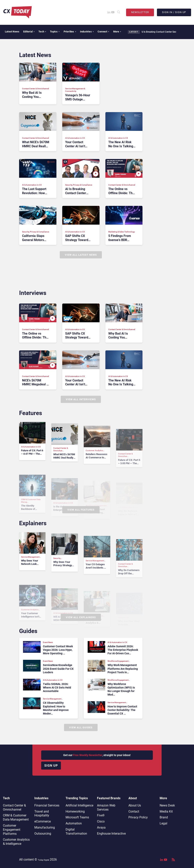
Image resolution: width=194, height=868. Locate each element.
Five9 (101, 815)
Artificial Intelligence (79, 805)
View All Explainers (81, 617)
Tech (42, 32)
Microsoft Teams (77, 817)
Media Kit (166, 811)
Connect (103, 32)
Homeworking (75, 811)
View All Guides (81, 727)
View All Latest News (81, 255)
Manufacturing (45, 827)
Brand (164, 817)
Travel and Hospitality (42, 814)
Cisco (101, 821)
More (117, 32)
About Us (135, 805)
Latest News (12, 32)
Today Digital (43, 860)
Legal (163, 823)
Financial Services (47, 805)
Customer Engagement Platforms (12, 830)
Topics (55, 32)
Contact (134, 811)
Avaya (101, 827)
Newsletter (140, 12)
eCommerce (43, 821)
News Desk (167, 805)
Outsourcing (43, 834)
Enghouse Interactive (111, 834)
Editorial (29, 32)
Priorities (70, 32)
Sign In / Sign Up (174, 12)
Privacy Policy (138, 817)
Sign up (51, 766)
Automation (74, 823)
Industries (87, 32)
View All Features (81, 510)
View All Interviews (81, 399)
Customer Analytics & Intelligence (16, 842)
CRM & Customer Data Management (16, 817)
